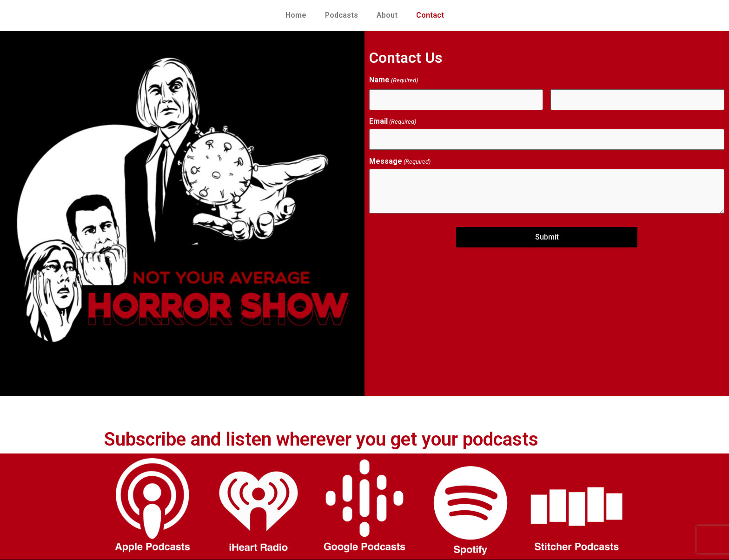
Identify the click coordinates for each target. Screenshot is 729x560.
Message (400, 161)
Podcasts (341, 15)
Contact (430, 15)
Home (296, 15)
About (387, 15)
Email (393, 121)
